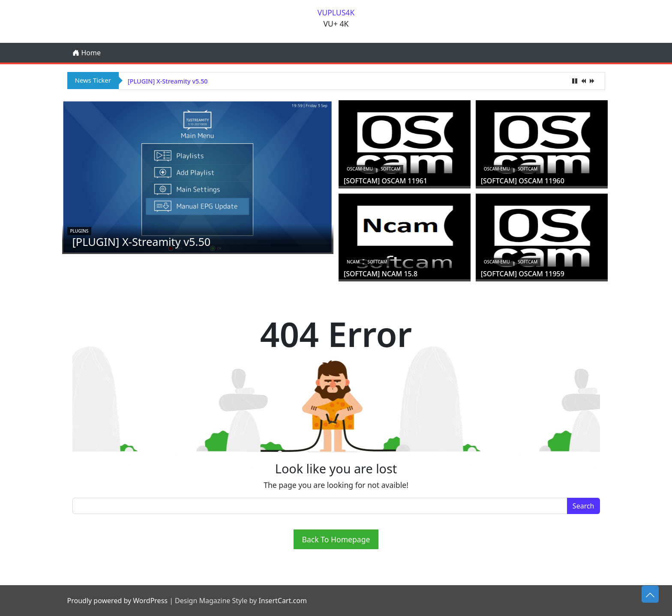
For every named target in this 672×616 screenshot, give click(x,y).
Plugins (79, 231)
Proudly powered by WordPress (117, 601)
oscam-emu (360, 169)
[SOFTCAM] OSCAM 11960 (523, 181)
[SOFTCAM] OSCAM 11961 (385, 181)
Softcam (390, 169)
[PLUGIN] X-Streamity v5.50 (168, 81)
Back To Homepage (336, 539)
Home (87, 53)
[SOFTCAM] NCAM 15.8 (381, 274)
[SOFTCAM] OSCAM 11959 (523, 274)
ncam (353, 262)
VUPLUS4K (336, 12)
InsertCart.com (282, 601)
